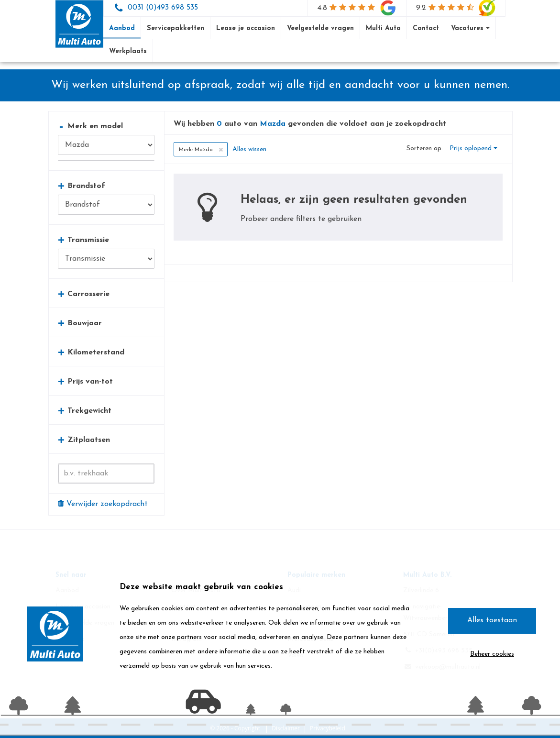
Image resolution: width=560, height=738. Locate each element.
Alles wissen (249, 149)
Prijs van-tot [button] (85, 381)
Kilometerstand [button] (91, 352)
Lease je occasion (246, 28)
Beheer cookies (492, 654)
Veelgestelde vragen (320, 28)
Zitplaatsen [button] (84, 440)
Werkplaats (128, 51)
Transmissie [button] (83, 240)
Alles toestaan (492, 620)
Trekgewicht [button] (85, 411)
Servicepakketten (176, 28)
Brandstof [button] (82, 186)
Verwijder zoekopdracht (103, 504)
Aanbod (122, 28)
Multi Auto (383, 28)
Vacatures (470, 28)
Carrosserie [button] (84, 294)
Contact (426, 28)
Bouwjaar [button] (80, 323)
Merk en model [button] (90, 126)
